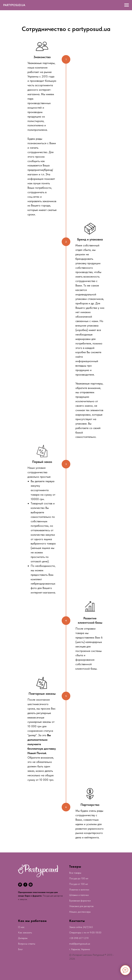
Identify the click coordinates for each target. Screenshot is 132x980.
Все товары (75, 873)
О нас (21, 927)
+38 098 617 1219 (79, 938)
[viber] (20, 885)
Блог (20, 949)
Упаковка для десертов (81, 906)
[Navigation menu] (127, 5)
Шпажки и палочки (79, 895)
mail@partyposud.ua (80, 944)
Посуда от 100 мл (79, 884)
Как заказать (25, 933)
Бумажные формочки (80, 901)
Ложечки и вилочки (79, 890)
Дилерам (23, 938)
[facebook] (25, 885)
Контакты (77, 921)
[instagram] (31, 885)
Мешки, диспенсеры (80, 912)
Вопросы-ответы (27, 944)
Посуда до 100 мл (79, 878)
